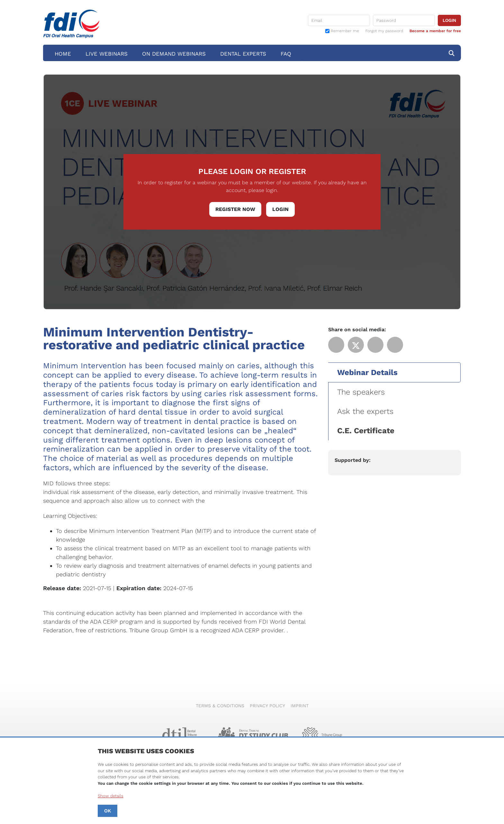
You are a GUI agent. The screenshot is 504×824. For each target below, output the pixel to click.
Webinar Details (367, 372)
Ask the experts (365, 411)
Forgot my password (384, 31)
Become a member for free (435, 31)
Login (280, 209)
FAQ (286, 54)
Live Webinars (107, 54)
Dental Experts (243, 54)
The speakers (361, 392)
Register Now (235, 209)
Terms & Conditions (220, 706)
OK (108, 811)
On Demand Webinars (174, 54)
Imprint (300, 706)
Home (63, 54)
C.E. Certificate (366, 431)
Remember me (345, 31)
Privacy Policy (267, 706)
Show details (111, 796)
